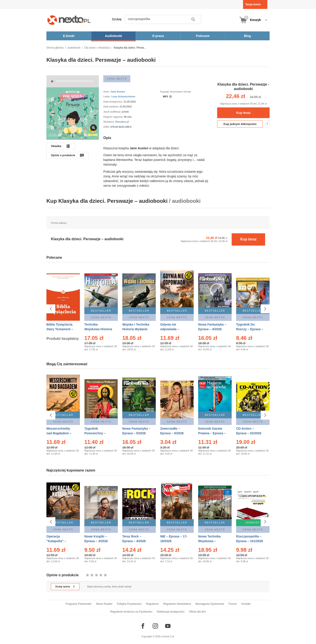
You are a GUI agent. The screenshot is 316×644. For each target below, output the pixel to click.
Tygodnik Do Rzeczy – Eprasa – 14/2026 (250, 329)
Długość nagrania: (114, 117)
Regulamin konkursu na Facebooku (131, 612)
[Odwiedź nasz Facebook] (143, 626)
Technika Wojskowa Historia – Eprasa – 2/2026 (98, 329)
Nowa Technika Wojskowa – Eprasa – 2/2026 (210, 539)
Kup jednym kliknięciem (240, 124)
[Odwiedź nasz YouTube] (168, 626)
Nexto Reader (104, 604)
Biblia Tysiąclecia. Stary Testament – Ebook (60, 329)
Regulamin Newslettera (177, 604)
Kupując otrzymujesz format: (176, 92)
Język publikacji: (113, 112)
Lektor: (107, 96)
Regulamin (152, 604)
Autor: (107, 92)
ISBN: (107, 127)
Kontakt (246, 604)
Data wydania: (111, 107)
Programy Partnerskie (79, 604)
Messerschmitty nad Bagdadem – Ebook (59, 433)
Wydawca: (109, 122)
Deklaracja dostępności (170, 612)
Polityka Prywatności (129, 604)
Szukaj (117, 19)
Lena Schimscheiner (124, 96)
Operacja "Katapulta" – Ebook (56, 539)
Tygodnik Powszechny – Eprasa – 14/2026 (97, 433)
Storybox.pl (122, 122)
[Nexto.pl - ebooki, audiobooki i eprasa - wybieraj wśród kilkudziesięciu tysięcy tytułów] (69, 20)
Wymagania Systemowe (210, 604)
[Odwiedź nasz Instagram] (155, 626)
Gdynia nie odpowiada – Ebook (170, 329)
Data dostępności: (113, 102)
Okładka (56, 146)
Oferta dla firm (197, 612)
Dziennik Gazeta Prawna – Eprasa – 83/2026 (212, 433)
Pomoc (233, 604)
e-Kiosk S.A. (168, 636)
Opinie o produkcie (63, 155)
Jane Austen (118, 92)
